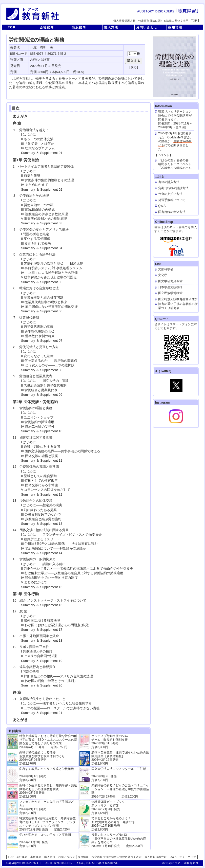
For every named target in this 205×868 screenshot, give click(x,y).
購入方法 (111, 27)
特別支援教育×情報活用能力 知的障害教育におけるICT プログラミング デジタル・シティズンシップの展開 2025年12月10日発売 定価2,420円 (47, 824)
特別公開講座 (179, 116)
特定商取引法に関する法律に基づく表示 (163, 21)
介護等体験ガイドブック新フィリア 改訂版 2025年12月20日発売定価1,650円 (108, 807)
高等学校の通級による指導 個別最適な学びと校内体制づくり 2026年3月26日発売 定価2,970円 (42, 758)
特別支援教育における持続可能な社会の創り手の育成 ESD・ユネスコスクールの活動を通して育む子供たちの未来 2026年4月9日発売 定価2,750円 (48, 741)
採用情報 (175, 27)
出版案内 (79, 27)
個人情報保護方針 (125, 21)
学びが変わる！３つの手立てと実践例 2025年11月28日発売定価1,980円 (45, 840)
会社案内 (47, 27)
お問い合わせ (147, 27)
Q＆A (173, 857)
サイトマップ (188, 857)
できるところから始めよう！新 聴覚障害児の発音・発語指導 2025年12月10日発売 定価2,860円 (113, 824)
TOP (194, 21)
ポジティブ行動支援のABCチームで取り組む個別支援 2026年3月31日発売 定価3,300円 (110, 741)
